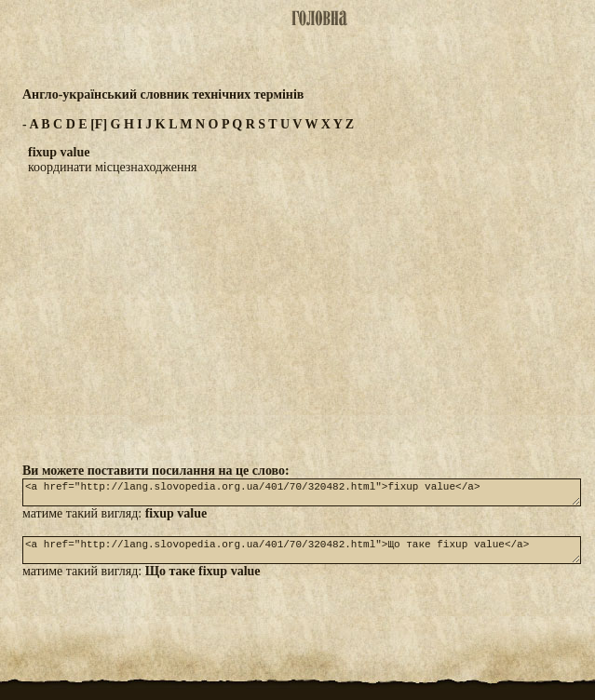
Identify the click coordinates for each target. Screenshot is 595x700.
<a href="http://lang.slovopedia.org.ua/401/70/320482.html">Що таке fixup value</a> (302, 559)
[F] (99, 124)
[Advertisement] (298, 318)
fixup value (176, 519)
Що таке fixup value (203, 582)
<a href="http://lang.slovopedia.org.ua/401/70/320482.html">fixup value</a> (302, 495)
